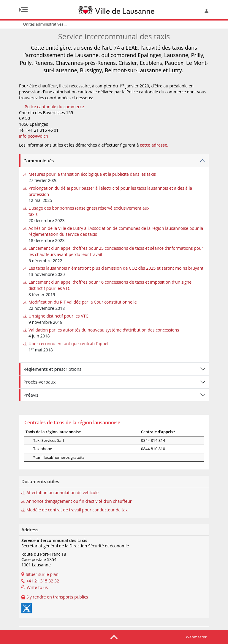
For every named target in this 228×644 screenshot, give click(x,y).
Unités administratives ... (45, 24)
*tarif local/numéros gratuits (51, 457)
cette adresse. (154, 145)
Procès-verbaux (39, 382)
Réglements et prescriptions (52, 369)
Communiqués (39, 161)
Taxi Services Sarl (41, 440)
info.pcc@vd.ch (34, 136)
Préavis (31, 395)
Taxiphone (35, 449)
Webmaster (196, 637)
